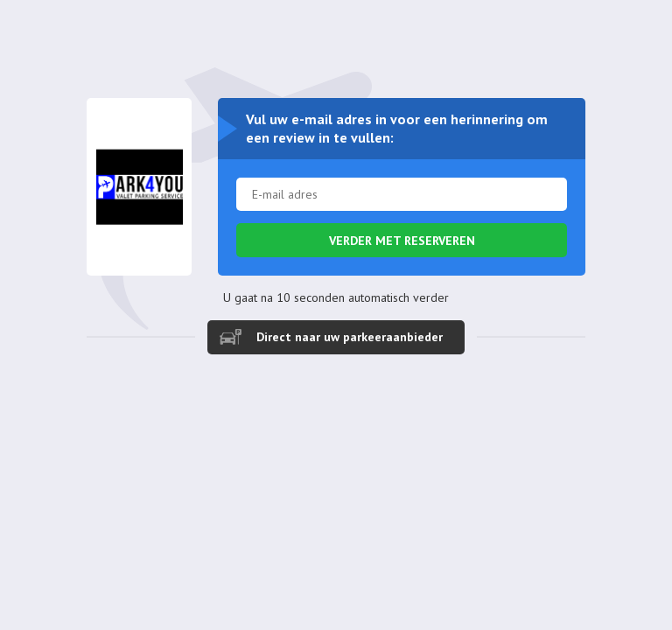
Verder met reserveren (402, 241)
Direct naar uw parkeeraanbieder (350, 337)
